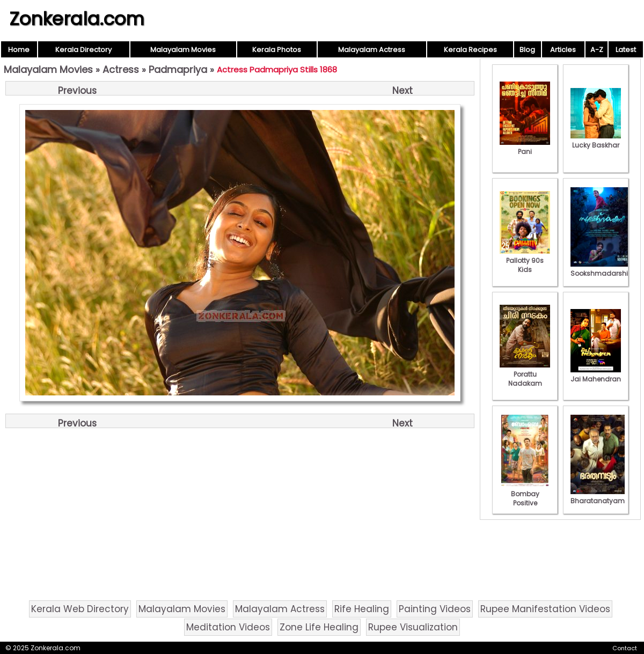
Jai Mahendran (596, 374)
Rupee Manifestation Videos (545, 609)
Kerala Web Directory (80, 609)
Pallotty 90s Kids (525, 260)
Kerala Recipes (470, 50)
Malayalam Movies (183, 50)
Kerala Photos (277, 50)
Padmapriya (178, 69)
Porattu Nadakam (525, 374)
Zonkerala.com (77, 19)
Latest (626, 50)
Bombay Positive (525, 494)
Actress (121, 69)
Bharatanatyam (598, 496)
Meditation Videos (228, 627)
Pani (525, 147)
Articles (563, 50)
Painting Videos (435, 609)
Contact (625, 648)
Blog (527, 50)
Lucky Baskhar (596, 141)
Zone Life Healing (319, 627)
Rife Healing (362, 609)
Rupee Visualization (413, 627)
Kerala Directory (83, 50)
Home (19, 50)
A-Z (597, 50)
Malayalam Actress (372, 50)
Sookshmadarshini (602, 269)
